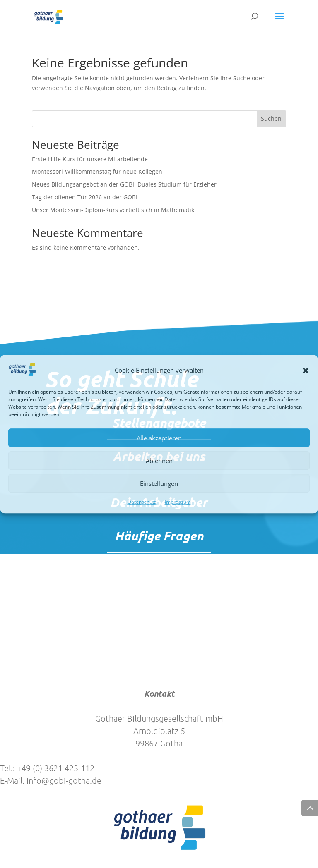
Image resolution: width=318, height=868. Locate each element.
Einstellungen (159, 483)
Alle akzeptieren (159, 438)
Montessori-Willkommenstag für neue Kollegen (97, 171)
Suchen (271, 118)
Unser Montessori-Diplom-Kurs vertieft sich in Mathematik (113, 210)
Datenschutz (142, 502)
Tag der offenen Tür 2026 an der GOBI (85, 197)
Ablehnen (159, 461)
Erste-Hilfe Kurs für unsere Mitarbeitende (90, 159)
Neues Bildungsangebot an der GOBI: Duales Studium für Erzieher (124, 184)
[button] (306, 371)
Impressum (178, 502)
